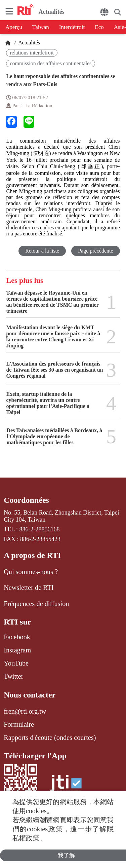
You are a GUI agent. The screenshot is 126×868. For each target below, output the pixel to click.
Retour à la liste (42, 251)
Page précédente (95, 251)
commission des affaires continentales (51, 63)
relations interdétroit (32, 53)
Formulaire (19, 724)
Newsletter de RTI (29, 588)
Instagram (17, 650)
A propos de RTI (32, 555)
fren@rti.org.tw (25, 711)
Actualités (29, 43)
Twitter (13, 676)
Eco (99, 27)
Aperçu (14, 27)
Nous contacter (30, 695)
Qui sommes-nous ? (31, 572)
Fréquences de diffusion (36, 604)
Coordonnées (26, 500)
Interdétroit (72, 27)
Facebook (17, 637)
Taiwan (41, 27)
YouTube (16, 663)
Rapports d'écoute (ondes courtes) (50, 738)
